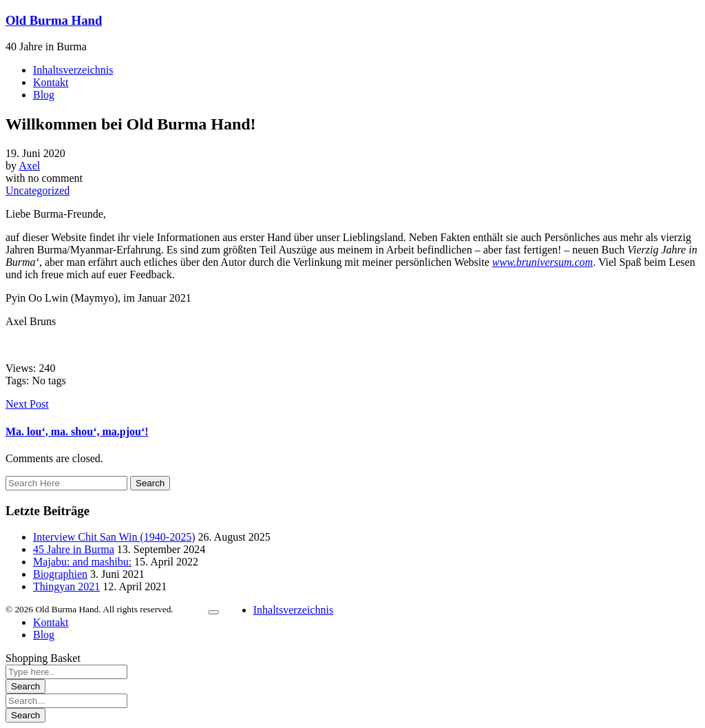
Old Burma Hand (54, 20)
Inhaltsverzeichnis (293, 610)
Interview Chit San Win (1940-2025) (114, 537)
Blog (44, 635)
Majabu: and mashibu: (82, 562)
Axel (29, 166)
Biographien (60, 574)
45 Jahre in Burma (74, 549)
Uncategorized (38, 190)
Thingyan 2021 (66, 586)
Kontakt (51, 622)
